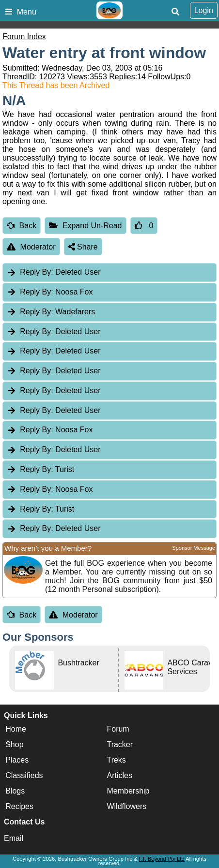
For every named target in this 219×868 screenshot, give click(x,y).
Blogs (15, 791)
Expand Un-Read (85, 226)
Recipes (19, 807)
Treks (116, 760)
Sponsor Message (194, 548)
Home (16, 729)
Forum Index (24, 37)
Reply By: (36, 272)
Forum (118, 729)
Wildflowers (126, 807)
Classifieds (24, 776)
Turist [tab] (40, 469)
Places (17, 760)
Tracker (120, 745)
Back (22, 226)
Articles (119, 776)
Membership (128, 791)
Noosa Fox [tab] (50, 292)
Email (14, 838)
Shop (14, 745)
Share (83, 247)
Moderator (31, 247)
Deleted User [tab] (54, 272)
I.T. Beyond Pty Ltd (162, 859)
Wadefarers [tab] (51, 312)
